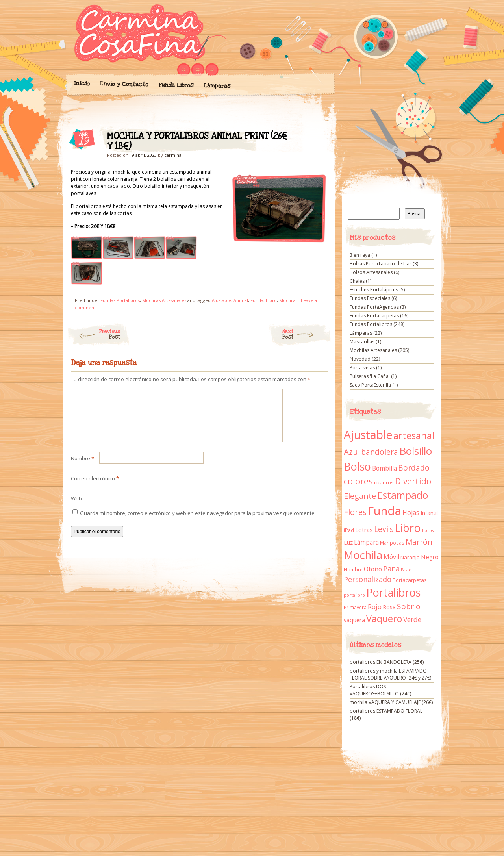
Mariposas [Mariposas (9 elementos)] (392, 543)
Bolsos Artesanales (371, 272)
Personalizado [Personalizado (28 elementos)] (368, 579)
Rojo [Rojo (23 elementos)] (375, 607)
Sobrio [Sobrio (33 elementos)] (409, 606)
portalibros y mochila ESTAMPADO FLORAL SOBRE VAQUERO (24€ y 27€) (390, 674)
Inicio (82, 83)
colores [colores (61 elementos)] (358, 481)
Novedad (360, 359)
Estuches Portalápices (374, 290)
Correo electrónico (95, 488)
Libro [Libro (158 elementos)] (408, 528)
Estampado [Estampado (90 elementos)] (403, 495)
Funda (257, 300)
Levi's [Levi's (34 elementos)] (384, 529)
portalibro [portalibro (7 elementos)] (354, 595)
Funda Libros (176, 85)
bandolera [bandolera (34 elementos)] (380, 452)
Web (76, 508)
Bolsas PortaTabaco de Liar (381, 264)
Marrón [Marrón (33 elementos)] (419, 542)
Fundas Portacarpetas (374, 316)
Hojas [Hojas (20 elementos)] (411, 513)
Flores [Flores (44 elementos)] (355, 512)
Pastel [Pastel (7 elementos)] (407, 570)
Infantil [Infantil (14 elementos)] (429, 513)
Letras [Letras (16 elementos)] (364, 530)
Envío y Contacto (124, 84)
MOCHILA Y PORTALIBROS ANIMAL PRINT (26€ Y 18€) (315, 138)
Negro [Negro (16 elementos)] (430, 557)
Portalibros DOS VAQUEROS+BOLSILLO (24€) (380, 690)
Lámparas (217, 86)
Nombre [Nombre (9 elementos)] (353, 570)
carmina (173, 155)
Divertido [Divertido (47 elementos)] (413, 481)
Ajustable (221, 300)
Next (307, 334)
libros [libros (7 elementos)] (428, 530)
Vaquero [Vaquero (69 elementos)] (384, 619)
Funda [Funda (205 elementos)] (384, 511)
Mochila (287, 300)
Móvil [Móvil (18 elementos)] (391, 557)
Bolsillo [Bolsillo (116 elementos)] (416, 451)
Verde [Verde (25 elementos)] (412, 619)
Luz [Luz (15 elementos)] (348, 542)
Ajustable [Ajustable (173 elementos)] (368, 435)
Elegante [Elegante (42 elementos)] (360, 496)
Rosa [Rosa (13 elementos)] (389, 607)
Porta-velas (362, 368)
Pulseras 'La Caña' (370, 376)
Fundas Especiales (370, 298)
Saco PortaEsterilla (370, 385)
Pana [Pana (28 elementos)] (391, 569)
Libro (271, 300)
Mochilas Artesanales (164, 300)
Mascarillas (362, 342)
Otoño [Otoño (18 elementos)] (373, 569)
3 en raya (360, 255)
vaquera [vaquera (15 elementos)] (354, 620)
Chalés (357, 281)
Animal (241, 300)
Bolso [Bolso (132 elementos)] (357, 466)
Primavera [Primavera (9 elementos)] (355, 607)
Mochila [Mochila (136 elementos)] (363, 555)
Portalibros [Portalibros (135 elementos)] (393, 592)
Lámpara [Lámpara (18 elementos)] (366, 542)
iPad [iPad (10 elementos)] (349, 530)
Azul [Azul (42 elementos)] (352, 452)
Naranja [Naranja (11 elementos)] (410, 557)
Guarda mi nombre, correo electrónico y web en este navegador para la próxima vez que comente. (198, 522)
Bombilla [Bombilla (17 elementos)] (384, 468)
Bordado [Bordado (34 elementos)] (414, 468)
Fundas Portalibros (120, 300)
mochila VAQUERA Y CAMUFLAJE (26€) (391, 702)
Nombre (82, 468)
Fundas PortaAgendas (374, 307)
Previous (94, 334)
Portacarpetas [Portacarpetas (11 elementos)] (410, 580)
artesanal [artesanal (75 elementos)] (414, 435)
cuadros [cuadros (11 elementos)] (384, 482)
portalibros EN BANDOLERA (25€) (387, 662)
